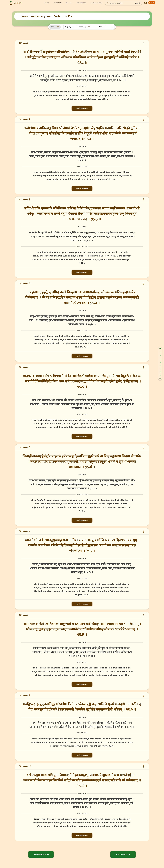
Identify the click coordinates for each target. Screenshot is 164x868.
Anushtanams (96, 3)
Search (138, 3)
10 (160, 378)
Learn (47, 3)
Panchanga (81, 3)
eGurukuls (57, 3)
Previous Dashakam (41, 854)
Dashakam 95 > (63, 16)
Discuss (69, 3)
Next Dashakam (123, 854)
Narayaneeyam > (41, 16)
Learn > (24, 16)
